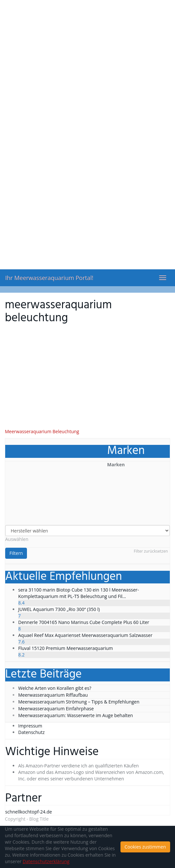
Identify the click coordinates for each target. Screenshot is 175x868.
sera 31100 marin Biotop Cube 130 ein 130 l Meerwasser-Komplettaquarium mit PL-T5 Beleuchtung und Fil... (79, 593)
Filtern (16, 553)
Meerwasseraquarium (28, 431)
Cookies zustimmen (145, 847)
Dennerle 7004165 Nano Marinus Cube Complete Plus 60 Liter (84, 622)
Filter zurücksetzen (151, 551)
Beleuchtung (66, 431)
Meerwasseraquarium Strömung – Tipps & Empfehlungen (79, 702)
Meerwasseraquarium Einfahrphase (56, 709)
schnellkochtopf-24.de (29, 812)
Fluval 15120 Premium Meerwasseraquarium (66, 648)
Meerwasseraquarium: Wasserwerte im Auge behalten (75, 715)
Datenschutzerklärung (46, 861)
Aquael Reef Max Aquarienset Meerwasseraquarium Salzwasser (85, 635)
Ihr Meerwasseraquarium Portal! (49, 278)
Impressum (30, 726)
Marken (116, 465)
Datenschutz (31, 732)
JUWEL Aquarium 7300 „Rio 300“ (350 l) (59, 609)
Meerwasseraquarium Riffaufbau (53, 695)
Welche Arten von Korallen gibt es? (55, 688)
